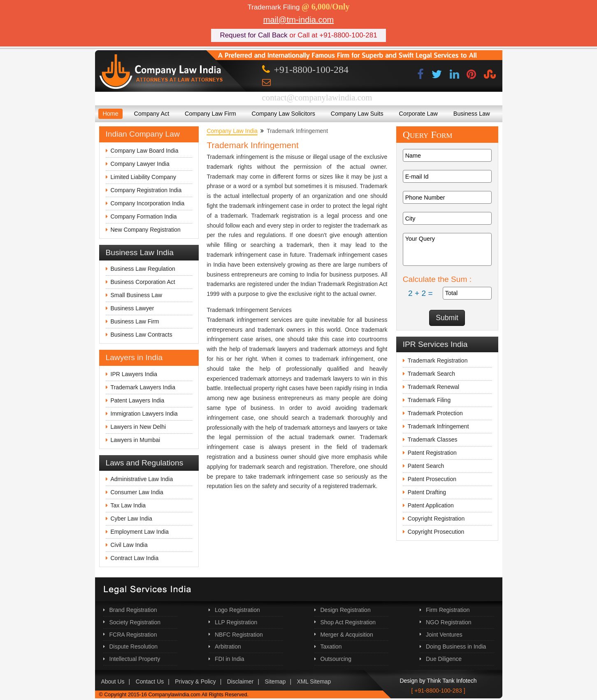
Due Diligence (444, 659)
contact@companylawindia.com (317, 97)
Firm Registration (448, 610)
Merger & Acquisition (347, 635)
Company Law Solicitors (283, 114)
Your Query (447, 249)
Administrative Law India (142, 479)
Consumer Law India (137, 492)
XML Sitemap (314, 681)
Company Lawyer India (140, 164)
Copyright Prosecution (436, 532)
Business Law (472, 114)
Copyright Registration (436, 519)
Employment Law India (140, 532)
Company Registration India (146, 190)
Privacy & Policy (195, 681)
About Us (113, 681)
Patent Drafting (427, 492)
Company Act (152, 114)
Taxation (331, 647)
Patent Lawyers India (138, 400)
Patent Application (431, 505)
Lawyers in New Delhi (138, 427)
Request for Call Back (253, 35)
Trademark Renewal (434, 387)
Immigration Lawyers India (144, 414)
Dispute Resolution (134, 647)
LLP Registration (236, 622)
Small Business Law (136, 295)
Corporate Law (418, 114)
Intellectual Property (135, 659)
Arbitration (228, 647)
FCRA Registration (133, 635)
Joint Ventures (444, 635)
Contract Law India (135, 558)
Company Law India (232, 131)
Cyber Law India (131, 519)
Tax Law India (128, 505)
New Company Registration (146, 230)
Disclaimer (240, 681)
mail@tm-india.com (298, 20)
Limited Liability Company (144, 177)
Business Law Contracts (142, 335)
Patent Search (426, 466)
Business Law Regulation (143, 269)
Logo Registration (237, 610)
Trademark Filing (429, 400)
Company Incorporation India (148, 203)
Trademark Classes (433, 440)
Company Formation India (144, 216)
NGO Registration (448, 622)
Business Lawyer (132, 308)
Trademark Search (431, 374)
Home (110, 114)
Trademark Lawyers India (143, 387)
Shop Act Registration (348, 622)
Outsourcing (336, 659)
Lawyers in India (134, 357)
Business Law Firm (135, 321)
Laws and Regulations (145, 463)
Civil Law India (129, 545)
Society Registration (135, 622)
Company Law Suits (357, 114)
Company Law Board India (145, 151)
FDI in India (230, 659)
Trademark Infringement (438, 426)
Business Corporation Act (143, 282)
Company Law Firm (210, 114)
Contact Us (150, 681)
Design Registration (346, 610)
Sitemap (275, 681)
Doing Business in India (456, 647)
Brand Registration (133, 610)
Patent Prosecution (432, 479)
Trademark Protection (435, 413)
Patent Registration (432, 453)
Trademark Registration (438, 360)
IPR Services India (435, 344)
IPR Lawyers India (134, 374)
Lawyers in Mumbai (136, 440)
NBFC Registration (239, 635)
